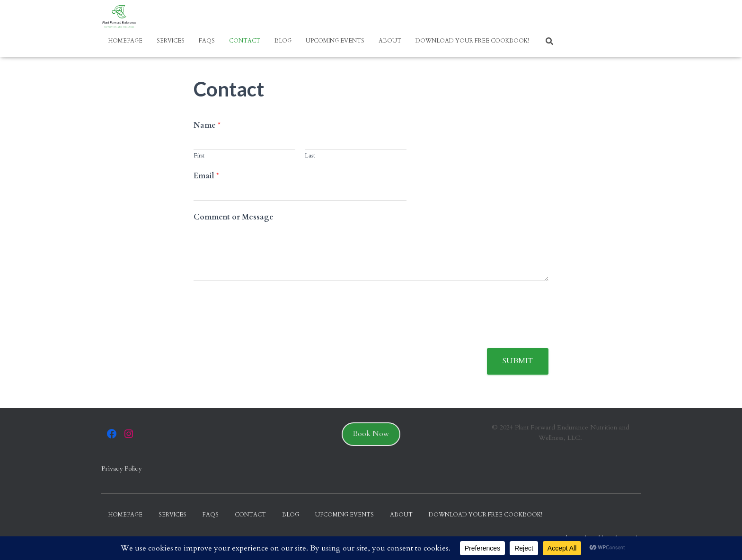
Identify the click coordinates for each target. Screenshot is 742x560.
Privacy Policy (121, 468)
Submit (518, 361)
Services (171, 41)
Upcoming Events (335, 41)
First (199, 156)
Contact (245, 41)
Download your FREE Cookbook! (472, 41)
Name (207, 126)
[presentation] (265, 332)
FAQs (207, 41)
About (390, 41)
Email (206, 176)
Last (310, 156)
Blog (283, 41)
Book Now (371, 434)
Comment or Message (234, 217)
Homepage (125, 41)
